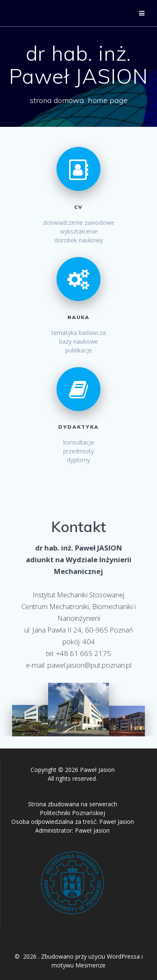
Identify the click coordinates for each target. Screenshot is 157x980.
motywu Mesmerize (78, 965)
